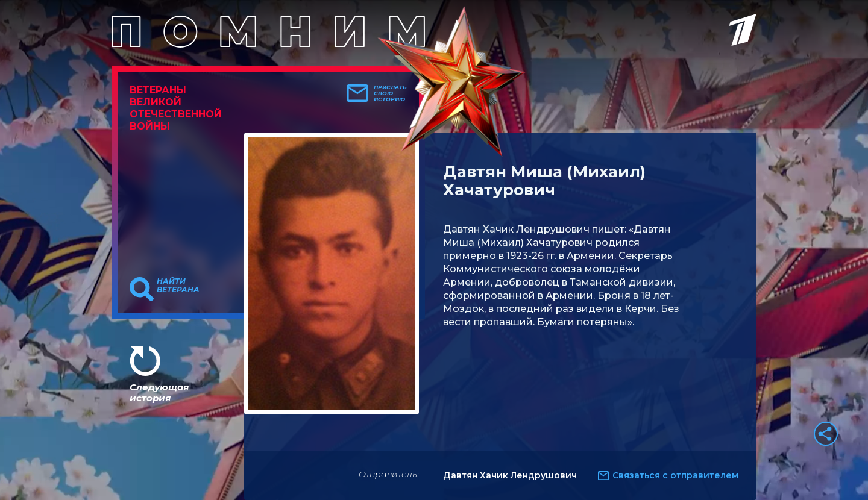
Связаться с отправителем (675, 475)
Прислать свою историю (390, 93)
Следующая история (159, 392)
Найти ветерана (178, 286)
